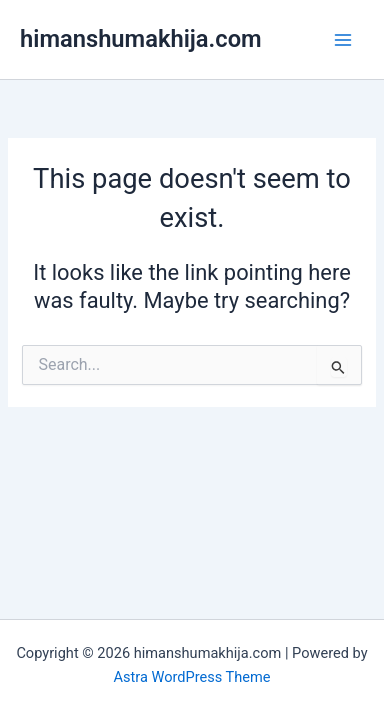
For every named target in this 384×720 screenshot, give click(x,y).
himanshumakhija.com (141, 39)
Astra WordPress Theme (191, 677)
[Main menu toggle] (343, 40)
